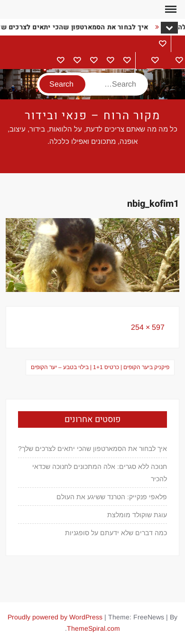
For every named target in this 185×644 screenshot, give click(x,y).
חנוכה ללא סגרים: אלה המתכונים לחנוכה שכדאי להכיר (100, 473)
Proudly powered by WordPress (55, 617)
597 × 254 (148, 327)
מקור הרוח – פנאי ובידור (92, 116)
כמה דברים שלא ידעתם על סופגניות (116, 533)
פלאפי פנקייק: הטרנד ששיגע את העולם (112, 497)
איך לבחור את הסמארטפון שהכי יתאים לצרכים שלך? (92, 449)
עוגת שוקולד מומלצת (137, 515)
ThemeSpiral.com (93, 628)
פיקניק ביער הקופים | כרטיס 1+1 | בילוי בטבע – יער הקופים (100, 367)
